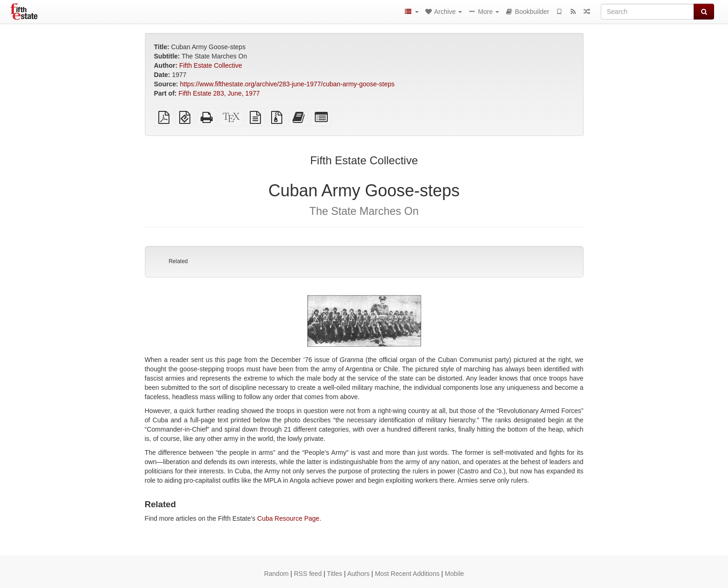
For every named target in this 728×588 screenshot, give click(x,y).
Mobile (454, 574)
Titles (335, 574)
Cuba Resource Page (288, 518)
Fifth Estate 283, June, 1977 (219, 93)
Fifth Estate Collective (211, 65)
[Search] (647, 12)
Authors (358, 574)
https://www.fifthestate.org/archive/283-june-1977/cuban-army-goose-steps (287, 84)
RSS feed (308, 574)
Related (178, 261)
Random (276, 574)
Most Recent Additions (407, 574)
